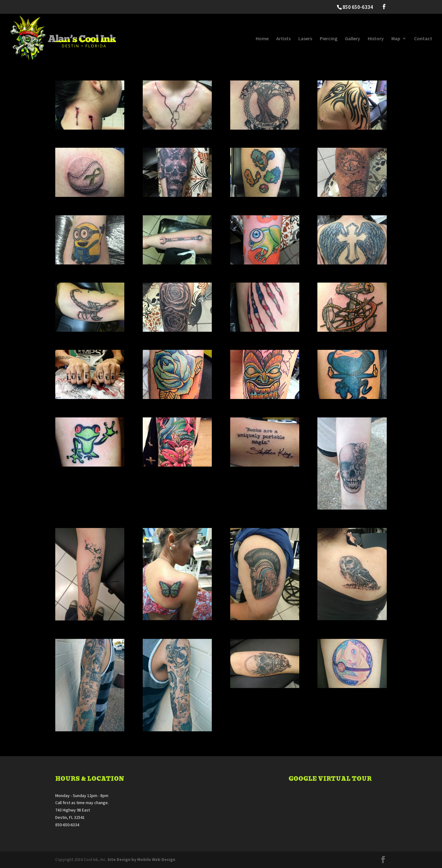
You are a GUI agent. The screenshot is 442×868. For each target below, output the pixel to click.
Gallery (353, 39)
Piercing (329, 39)
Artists (283, 39)
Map (396, 39)
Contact (423, 39)
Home (262, 39)
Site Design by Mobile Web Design (141, 859)
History (376, 39)
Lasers (305, 39)
